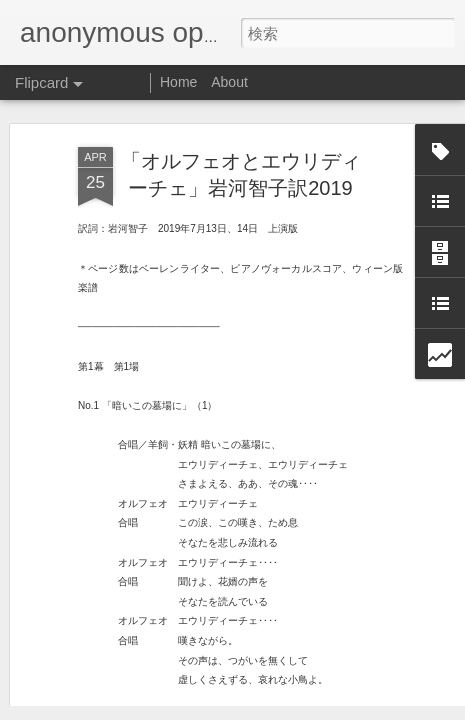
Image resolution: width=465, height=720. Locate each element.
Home (178, 82)
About (229, 82)
